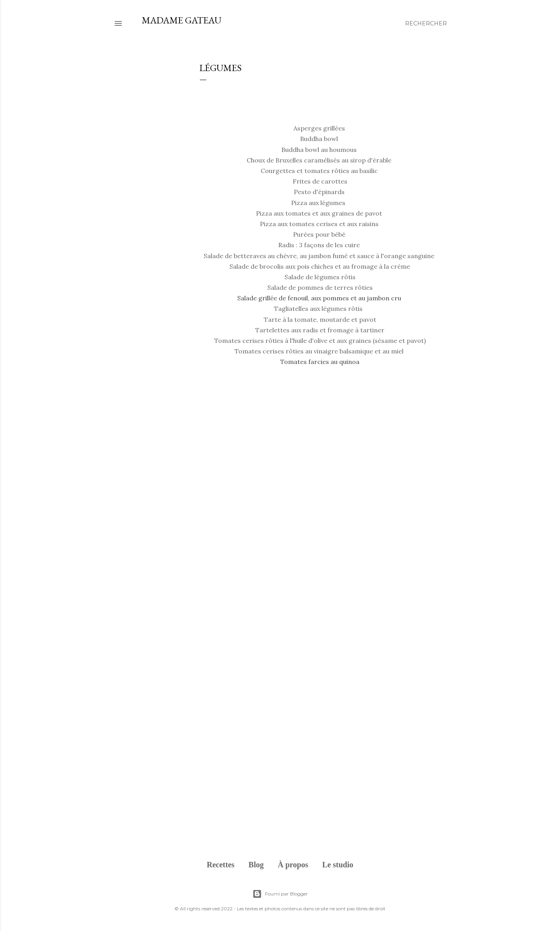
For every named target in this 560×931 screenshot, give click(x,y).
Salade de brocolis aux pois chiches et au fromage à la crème (320, 266)
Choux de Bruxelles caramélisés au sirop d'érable (319, 160)
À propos (293, 865)
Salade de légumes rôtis (320, 277)
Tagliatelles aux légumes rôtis (318, 309)
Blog (256, 865)
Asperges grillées (319, 128)
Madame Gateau (181, 20)
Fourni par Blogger (280, 894)
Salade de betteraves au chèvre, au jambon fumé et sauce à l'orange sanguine (319, 256)
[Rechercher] (426, 23)
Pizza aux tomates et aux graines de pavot (319, 213)
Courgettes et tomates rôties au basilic (319, 171)
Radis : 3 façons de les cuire (319, 245)
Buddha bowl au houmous (319, 150)
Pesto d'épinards (320, 192)
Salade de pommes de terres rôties (320, 287)
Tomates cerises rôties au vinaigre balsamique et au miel (320, 351)
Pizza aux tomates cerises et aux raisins (320, 224)
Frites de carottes (320, 181)
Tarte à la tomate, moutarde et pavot (320, 319)
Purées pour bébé (319, 234)
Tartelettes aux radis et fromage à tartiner (320, 330)
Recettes (221, 865)
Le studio (338, 865)
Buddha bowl (319, 139)
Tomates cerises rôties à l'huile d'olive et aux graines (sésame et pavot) (320, 341)
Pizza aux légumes (318, 203)
